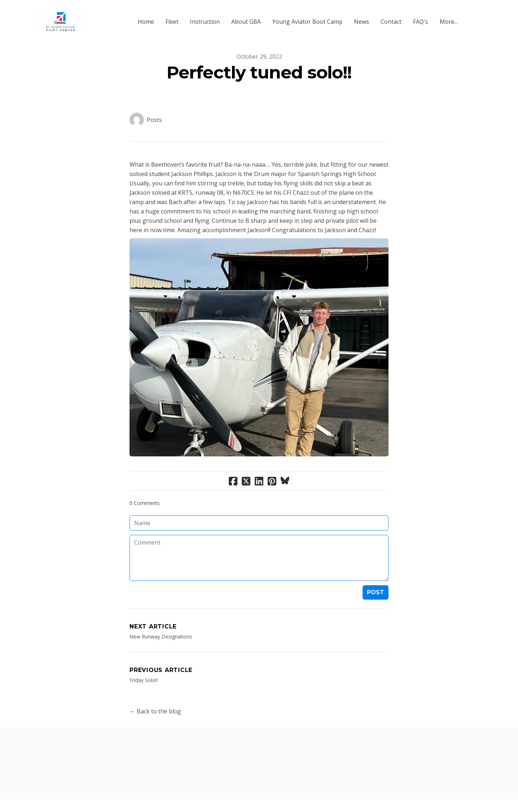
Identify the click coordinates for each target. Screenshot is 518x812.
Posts (154, 120)
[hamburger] (92, 17)
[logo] (60, 22)
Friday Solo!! (144, 680)
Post (376, 592)
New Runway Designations (161, 637)
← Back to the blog (155, 711)
